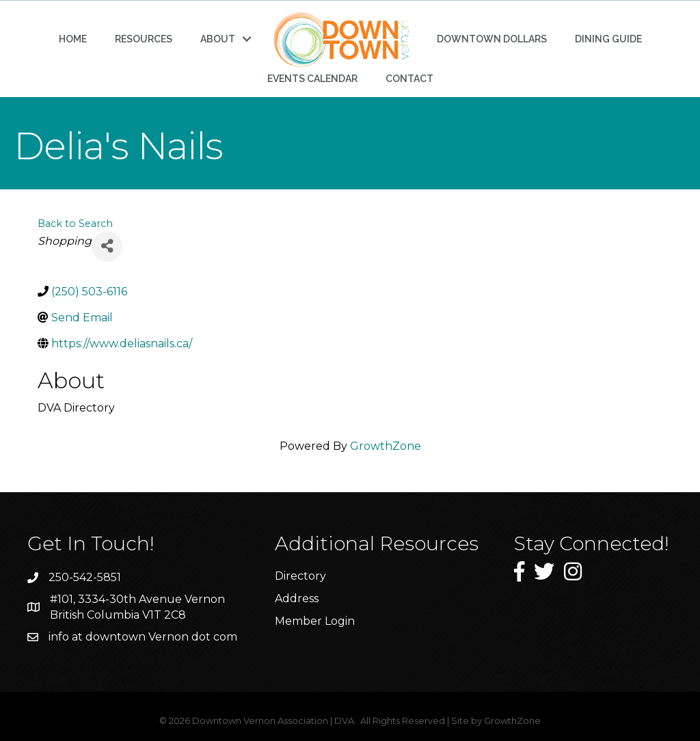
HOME (73, 39)
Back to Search (75, 224)
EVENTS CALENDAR (312, 79)
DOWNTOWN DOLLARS (492, 39)
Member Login (315, 621)
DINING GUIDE (608, 39)
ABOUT (218, 39)
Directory (300, 576)
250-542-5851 (85, 577)
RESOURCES (144, 39)
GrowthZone (386, 446)
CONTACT (409, 79)
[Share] (107, 246)
